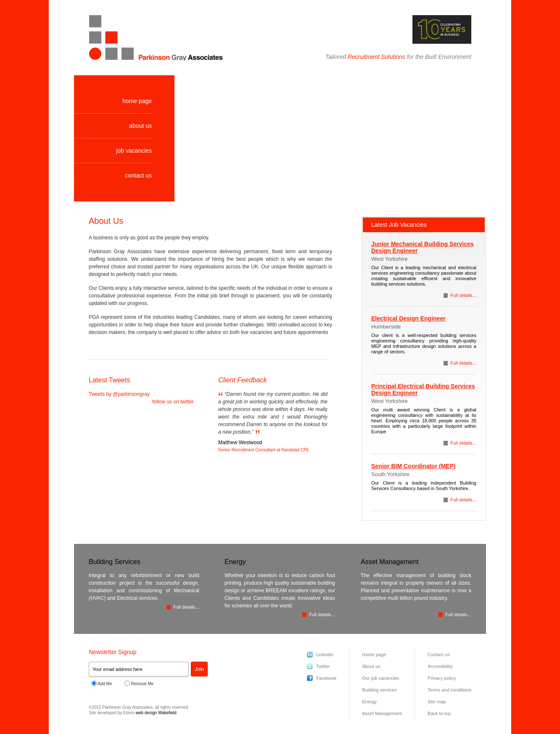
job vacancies (134, 151)
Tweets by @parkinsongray (119, 394)
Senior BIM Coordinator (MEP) (413, 466)
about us (140, 126)
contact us (138, 175)
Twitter (323, 666)
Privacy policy (442, 678)
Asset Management (382, 713)
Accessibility (440, 666)
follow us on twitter (173, 402)
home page (137, 101)
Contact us (439, 655)
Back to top (439, 713)
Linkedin (325, 655)
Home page (374, 655)
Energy (369, 702)
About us (371, 666)
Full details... (463, 295)
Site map (437, 702)
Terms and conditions (449, 690)
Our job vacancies (380, 678)
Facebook (326, 678)
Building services (379, 690)
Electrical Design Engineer (408, 318)
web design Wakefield (156, 713)
